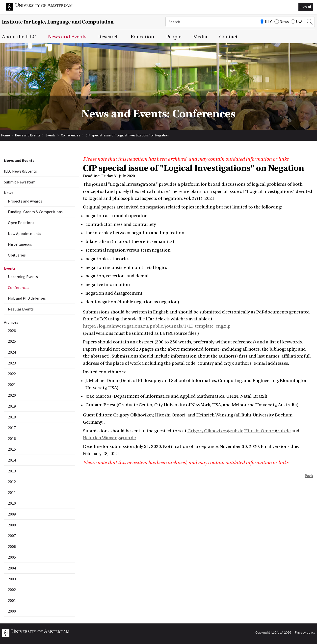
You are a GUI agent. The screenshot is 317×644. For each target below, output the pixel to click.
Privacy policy (305, 632)
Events (51, 135)
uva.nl (306, 7)
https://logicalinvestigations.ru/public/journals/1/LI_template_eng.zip (157, 326)
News (282, 22)
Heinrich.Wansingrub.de (109, 438)
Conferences (71, 135)
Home (6, 135)
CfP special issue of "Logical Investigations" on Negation (127, 135)
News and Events (28, 135)
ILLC (266, 22)
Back (309, 476)
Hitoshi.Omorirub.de (267, 431)
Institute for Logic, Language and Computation (58, 22)
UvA (297, 22)
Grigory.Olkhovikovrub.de (215, 431)
